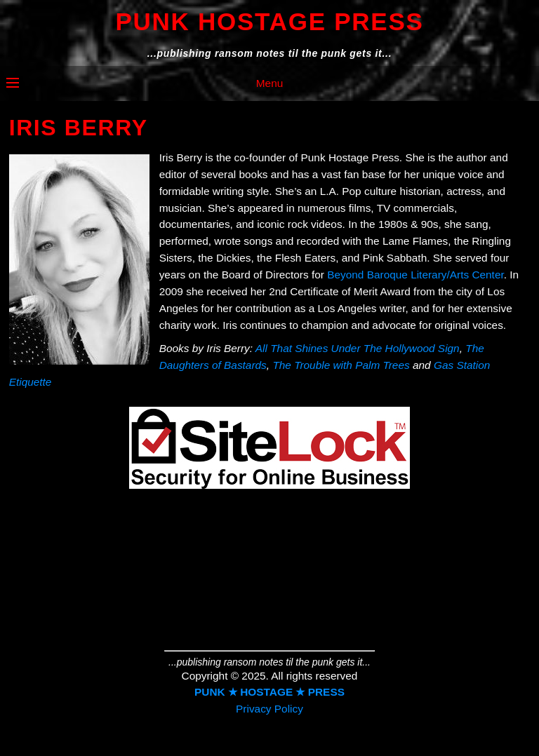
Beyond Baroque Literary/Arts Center (415, 275)
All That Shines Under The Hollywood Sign (358, 348)
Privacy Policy (269, 709)
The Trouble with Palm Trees (341, 365)
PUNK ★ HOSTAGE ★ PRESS (269, 692)
